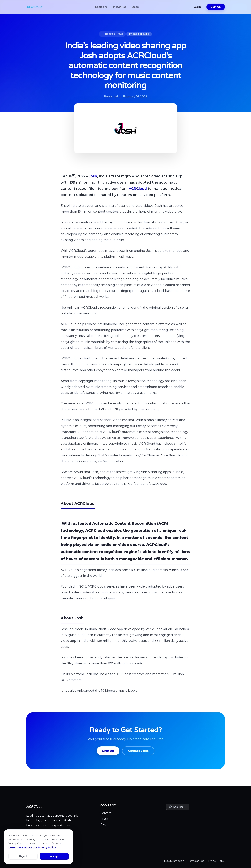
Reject (23, 856)
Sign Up (216, 7)
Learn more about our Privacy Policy (32, 847)
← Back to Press (112, 34)
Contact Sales (138, 751)
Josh (93, 176)
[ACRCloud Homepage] (35, 7)
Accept (54, 856)
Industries (120, 7)
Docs (135, 7)
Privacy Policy (217, 861)
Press (104, 819)
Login (197, 7)
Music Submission (173, 861)
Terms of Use (196, 861)
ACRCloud (138, 189)
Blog (104, 824)
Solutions (101, 7)
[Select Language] (178, 807)
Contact (106, 813)
